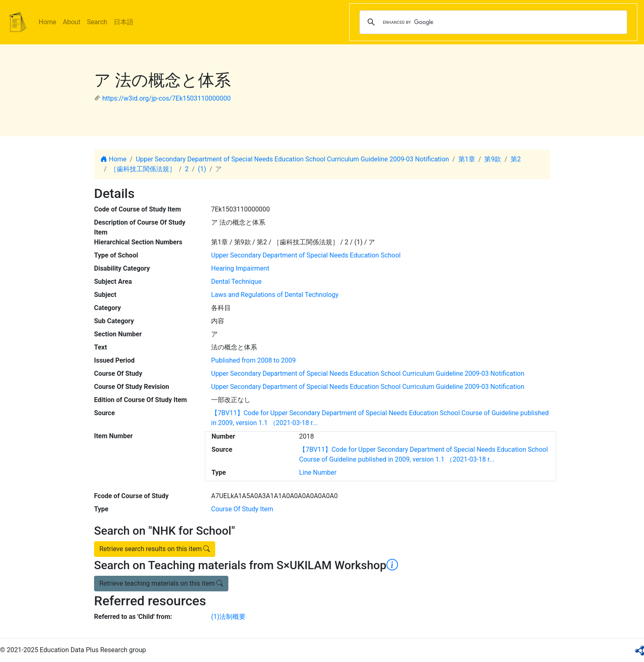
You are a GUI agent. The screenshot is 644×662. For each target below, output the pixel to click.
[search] (492, 22)
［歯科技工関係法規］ (143, 169)
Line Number (318, 472)
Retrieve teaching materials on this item (161, 583)
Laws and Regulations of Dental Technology (275, 295)
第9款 (493, 159)
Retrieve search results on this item (155, 549)
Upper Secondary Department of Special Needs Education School (306, 255)
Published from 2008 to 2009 (253, 360)
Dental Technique (236, 282)
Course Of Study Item (242, 509)
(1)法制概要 (228, 617)
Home (47, 22)
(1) (202, 169)
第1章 (467, 159)
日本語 (124, 22)
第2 (516, 159)
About (72, 22)
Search (97, 22)
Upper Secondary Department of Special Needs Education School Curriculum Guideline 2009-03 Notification (293, 159)
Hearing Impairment (240, 268)
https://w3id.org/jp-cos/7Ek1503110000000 (167, 98)
